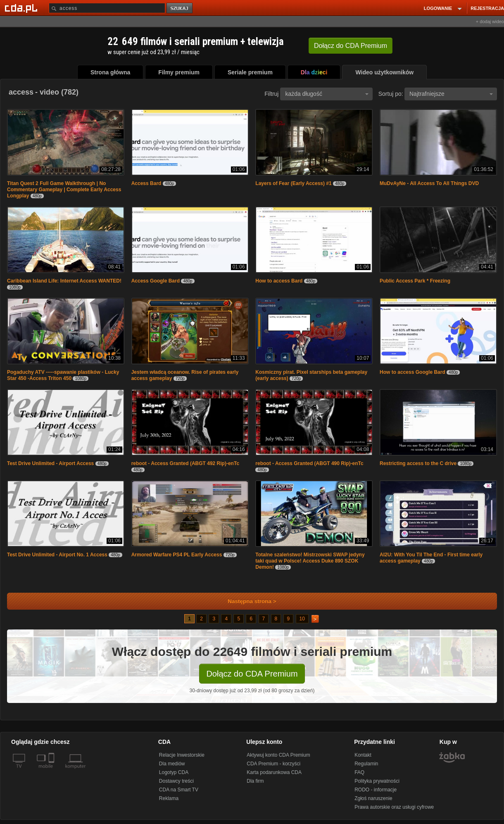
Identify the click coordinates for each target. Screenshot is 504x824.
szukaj (180, 8)
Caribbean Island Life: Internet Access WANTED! (64, 281)
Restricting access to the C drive (418, 463)
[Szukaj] (107, 8)
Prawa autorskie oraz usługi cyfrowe (394, 807)
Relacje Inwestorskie (182, 755)
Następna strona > (246, 601)
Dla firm (255, 781)
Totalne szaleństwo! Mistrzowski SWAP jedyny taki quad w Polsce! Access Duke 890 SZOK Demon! (310, 561)
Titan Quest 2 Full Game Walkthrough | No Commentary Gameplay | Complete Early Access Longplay (64, 190)
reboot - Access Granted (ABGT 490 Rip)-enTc (309, 463)
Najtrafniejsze (451, 94)
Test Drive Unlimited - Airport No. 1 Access (57, 555)
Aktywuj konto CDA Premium (278, 755)
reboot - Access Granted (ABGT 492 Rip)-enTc (185, 463)
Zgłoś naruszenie (373, 798)
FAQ (359, 772)
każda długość (327, 94)
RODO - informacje (376, 790)
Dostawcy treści (176, 781)
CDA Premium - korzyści (273, 764)
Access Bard (146, 183)
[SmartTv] (52, 771)
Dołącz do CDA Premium (252, 674)
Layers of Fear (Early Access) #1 (293, 183)
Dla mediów (172, 764)
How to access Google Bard (412, 372)
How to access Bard (279, 281)
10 (302, 619)
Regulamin (366, 764)
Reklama (169, 798)
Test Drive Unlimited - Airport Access (50, 463)
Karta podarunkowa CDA (274, 772)
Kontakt (363, 755)
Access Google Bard (156, 281)
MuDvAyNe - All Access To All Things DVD (429, 183)
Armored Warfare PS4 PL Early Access (177, 555)
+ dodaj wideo (490, 21)
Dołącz (351, 46)
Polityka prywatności (377, 781)
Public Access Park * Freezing (415, 281)
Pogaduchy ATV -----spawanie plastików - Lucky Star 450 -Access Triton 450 (63, 375)
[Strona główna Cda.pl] (22, 8)
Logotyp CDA (174, 772)
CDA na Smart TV (179, 790)
